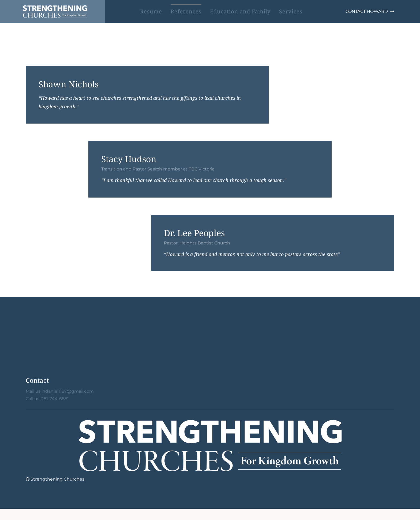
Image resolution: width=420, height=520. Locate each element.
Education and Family (240, 11)
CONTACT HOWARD (370, 11)
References (186, 11)
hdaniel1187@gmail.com (68, 391)
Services (291, 11)
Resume (151, 11)
